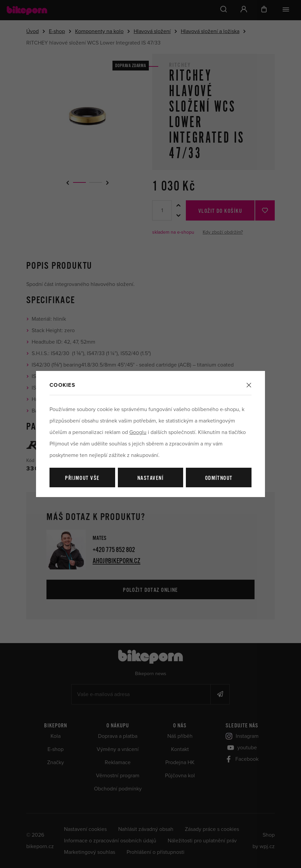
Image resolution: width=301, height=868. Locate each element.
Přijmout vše (82, 478)
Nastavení (150, 478)
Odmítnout (219, 478)
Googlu (138, 432)
